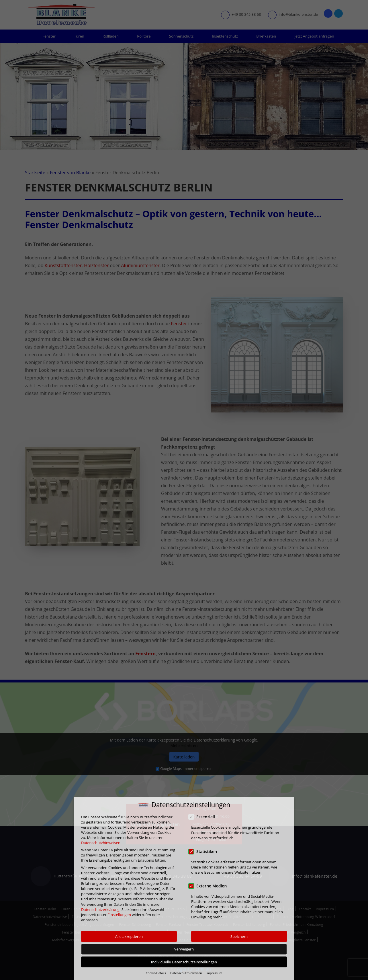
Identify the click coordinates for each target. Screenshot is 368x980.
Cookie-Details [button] (156, 973)
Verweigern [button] (184, 949)
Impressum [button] (214, 973)
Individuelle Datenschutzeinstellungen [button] (184, 962)
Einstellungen (119, 915)
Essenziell (203, 817)
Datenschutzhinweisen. (101, 843)
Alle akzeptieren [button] (129, 936)
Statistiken (204, 851)
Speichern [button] (239, 936)
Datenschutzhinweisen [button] (186, 973)
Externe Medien (209, 886)
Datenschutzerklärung (100, 909)
